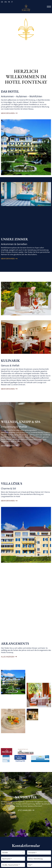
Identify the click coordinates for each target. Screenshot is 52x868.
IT (12, 2)
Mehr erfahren (8, 113)
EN (6, 2)
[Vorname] (39, 853)
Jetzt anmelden (25, 810)
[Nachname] (13, 859)
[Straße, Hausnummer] (13, 865)
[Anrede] (13, 853)
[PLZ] (39, 865)
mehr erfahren (8, 501)
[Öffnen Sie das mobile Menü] (49, 7)
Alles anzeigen (8, 657)
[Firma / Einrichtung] (39, 859)
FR (9, 2)
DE (2, 2)
